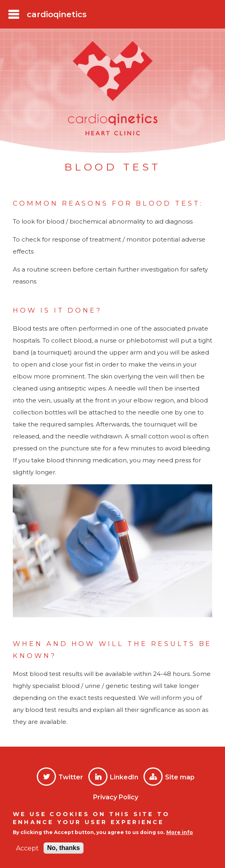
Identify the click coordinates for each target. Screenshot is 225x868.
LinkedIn (124, 777)
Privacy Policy (116, 797)
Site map (180, 777)
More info (180, 832)
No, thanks (64, 848)
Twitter (71, 777)
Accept (27, 848)
